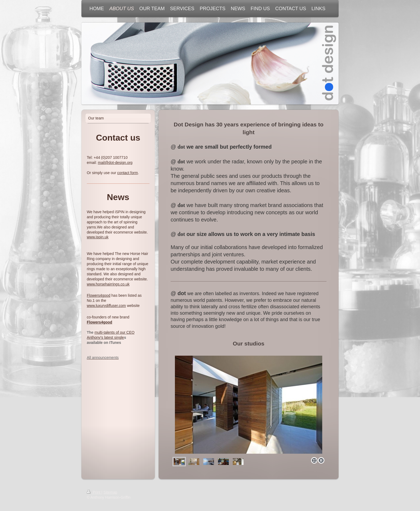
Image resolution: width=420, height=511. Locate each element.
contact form (128, 173)
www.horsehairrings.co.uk (108, 284)
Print (94, 492)
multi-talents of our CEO (115, 332)
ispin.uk (102, 237)
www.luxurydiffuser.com (106, 306)
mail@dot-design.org (115, 163)
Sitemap (110, 492)
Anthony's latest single (105, 337)
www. (91, 237)
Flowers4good (99, 295)
